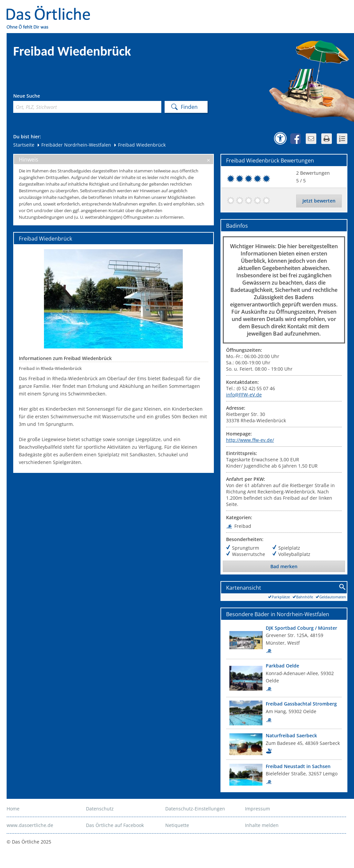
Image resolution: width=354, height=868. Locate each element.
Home (13, 809)
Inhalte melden (262, 825)
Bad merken (284, 566)
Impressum (257, 809)
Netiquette (177, 825)
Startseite (24, 145)
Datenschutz (100, 809)
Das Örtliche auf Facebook (115, 825)
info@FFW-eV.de (244, 395)
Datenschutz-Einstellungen (195, 809)
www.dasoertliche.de (30, 825)
